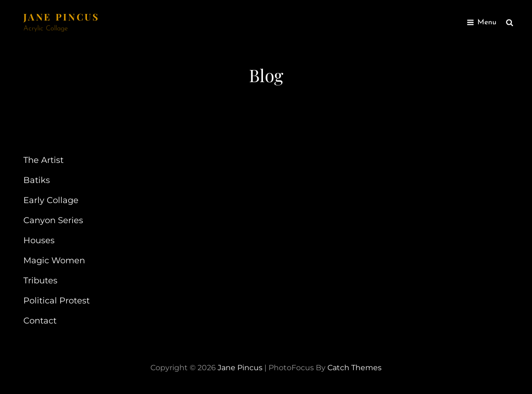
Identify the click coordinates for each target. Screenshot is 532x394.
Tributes (40, 281)
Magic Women (54, 260)
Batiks (37, 180)
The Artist (43, 160)
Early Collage (51, 200)
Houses (39, 240)
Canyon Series (53, 220)
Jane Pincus (62, 17)
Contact (40, 321)
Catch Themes (355, 368)
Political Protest (57, 301)
